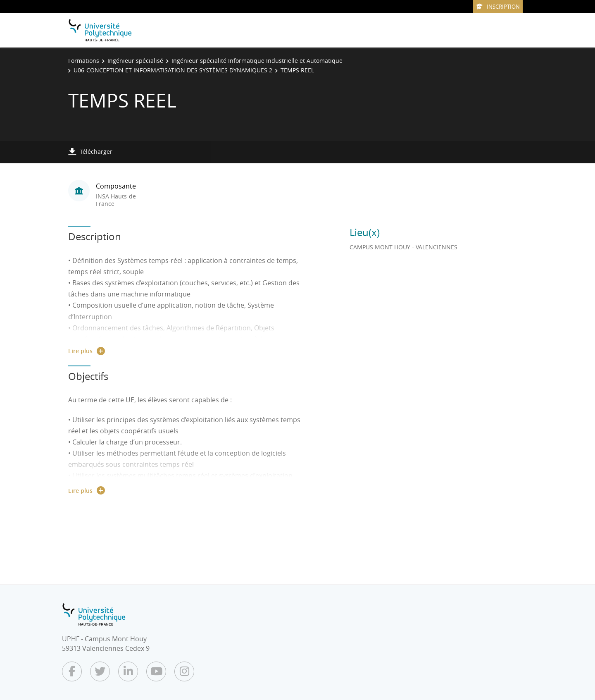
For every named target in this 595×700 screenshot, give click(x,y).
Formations (84, 61)
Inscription (498, 7)
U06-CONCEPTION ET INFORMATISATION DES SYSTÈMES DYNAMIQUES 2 (173, 70)
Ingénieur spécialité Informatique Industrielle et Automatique (257, 61)
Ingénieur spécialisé (135, 61)
